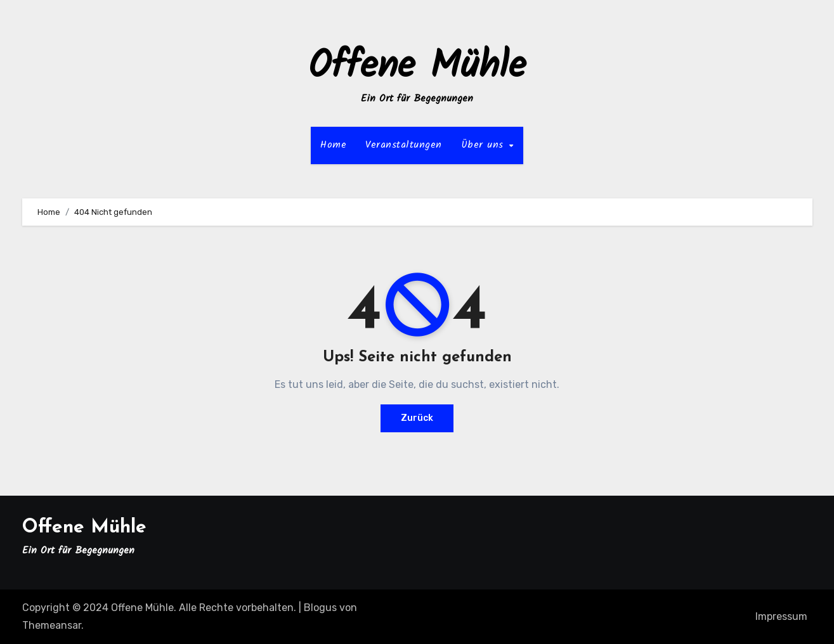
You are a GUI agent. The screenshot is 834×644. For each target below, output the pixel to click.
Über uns (485, 145)
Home (333, 145)
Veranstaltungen (404, 145)
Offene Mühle (417, 67)
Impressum (781, 616)
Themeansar (52, 625)
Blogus (320, 608)
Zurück (417, 418)
